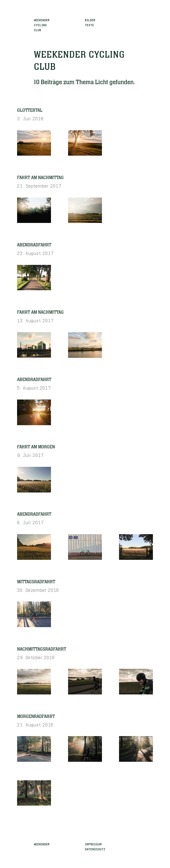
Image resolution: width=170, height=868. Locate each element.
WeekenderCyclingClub (42, 25)
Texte (89, 25)
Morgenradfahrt (36, 717)
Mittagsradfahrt (36, 582)
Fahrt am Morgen (36, 447)
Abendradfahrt (34, 245)
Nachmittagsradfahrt (42, 649)
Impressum (93, 844)
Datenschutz (95, 849)
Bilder (90, 20)
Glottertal (30, 110)
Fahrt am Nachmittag (40, 178)
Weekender (42, 844)
